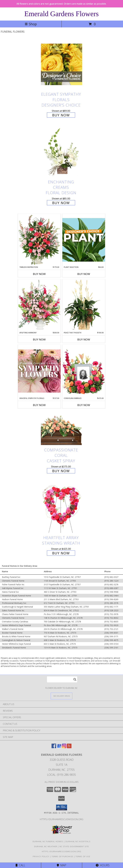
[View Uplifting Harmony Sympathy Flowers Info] (39, 305)
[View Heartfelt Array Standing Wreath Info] (61, 508)
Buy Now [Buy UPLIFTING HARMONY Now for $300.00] (39, 339)
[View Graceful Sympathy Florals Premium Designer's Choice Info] (39, 371)
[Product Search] (62, 679)
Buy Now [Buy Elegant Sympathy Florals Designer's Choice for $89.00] (61, 115)
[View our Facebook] (54, 747)
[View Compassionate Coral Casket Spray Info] (61, 429)
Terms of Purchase (62, 856)
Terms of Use (83, 856)
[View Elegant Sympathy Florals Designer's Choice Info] (61, 64)
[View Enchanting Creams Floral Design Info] (61, 152)
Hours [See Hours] (103, 865)
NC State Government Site (74, 846)
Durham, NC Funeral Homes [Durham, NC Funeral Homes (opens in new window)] (48, 841)
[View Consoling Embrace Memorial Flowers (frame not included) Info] (84, 371)
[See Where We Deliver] (61, 696)
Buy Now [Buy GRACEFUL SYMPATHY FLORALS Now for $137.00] (39, 405)
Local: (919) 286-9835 (61, 775)
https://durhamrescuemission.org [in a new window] (61, 819)
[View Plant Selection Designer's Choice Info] (84, 240)
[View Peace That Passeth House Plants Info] (84, 305)
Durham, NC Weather (46, 846)
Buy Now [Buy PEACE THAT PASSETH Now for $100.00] (84, 339)
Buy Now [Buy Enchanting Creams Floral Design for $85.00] (61, 203)
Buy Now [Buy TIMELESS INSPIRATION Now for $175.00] (39, 274)
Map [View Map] (61, 865)
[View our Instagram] (64, 747)
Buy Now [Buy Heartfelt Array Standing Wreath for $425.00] (61, 553)
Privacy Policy (41, 856)
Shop (31, 24)
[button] (62, 807)
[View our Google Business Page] (59, 747)
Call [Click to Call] (20, 865)
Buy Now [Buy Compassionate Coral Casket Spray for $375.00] (61, 471)
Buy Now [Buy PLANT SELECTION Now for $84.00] (84, 274)
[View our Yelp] (69, 747)
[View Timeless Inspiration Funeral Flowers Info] (39, 240)
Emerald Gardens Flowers (61, 14)
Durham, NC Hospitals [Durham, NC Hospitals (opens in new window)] (78, 841)
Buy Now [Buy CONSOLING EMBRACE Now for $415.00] (84, 405)
